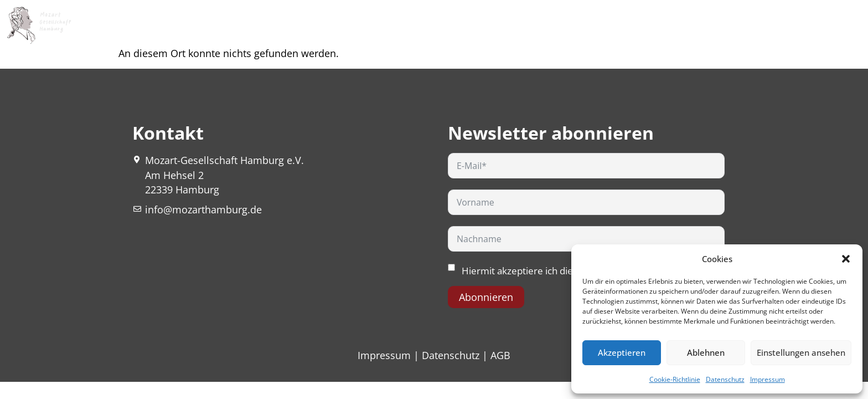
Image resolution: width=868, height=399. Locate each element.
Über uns (329, 25)
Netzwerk (663, 25)
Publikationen (593, 25)
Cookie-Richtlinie (675, 379)
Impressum (768, 379)
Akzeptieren (622, 352)
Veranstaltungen (417, 25)
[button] (846, 259)
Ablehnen (706, 352)
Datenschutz (725, 379)
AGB (500, 355)
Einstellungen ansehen (801, 352)
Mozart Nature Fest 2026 (228, 25)
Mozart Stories (511, 25)
